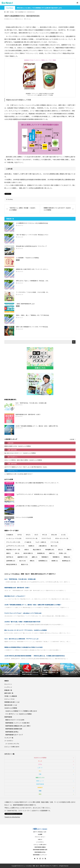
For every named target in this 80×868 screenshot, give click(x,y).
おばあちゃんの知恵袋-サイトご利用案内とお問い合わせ (21, 711)
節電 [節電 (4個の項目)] (32, 561)
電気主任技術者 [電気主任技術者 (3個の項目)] (12, 564)
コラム (40, 764)
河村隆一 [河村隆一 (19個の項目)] (63, 553)
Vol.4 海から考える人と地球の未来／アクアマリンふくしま (21, 639)
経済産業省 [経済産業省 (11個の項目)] (43, 561)
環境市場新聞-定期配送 (40, 847)
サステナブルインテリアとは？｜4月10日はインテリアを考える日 (23, 613)
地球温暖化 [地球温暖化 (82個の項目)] (50, 550)
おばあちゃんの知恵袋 (11, 708)
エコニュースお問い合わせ (12, 747)
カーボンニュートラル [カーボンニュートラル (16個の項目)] (14, 538)
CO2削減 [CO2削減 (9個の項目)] (10, 535)
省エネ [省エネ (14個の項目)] (23, 561)
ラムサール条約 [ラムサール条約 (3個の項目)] (41, 542)
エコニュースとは (9, 699)
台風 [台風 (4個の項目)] (27, 550)
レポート (40, 768)
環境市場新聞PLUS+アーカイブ (14, 735)
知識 (40, 791)
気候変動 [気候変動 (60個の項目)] (41, 553)
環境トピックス (40, 778)
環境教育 (40, 787)
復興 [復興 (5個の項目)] (8, 553)
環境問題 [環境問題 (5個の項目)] (56, 557)
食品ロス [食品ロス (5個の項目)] (25, 564)
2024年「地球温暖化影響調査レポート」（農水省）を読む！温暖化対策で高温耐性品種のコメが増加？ (33, 605)
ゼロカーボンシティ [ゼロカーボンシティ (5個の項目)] (62, 538)
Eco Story (10, 8)
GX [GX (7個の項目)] (36, 535)
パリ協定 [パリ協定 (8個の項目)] (28, 542)
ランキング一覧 (9, 738)
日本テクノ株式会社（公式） (40, 832)
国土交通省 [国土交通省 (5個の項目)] (37, 550)
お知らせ (40, 839)
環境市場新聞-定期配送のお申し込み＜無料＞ (18, 726)
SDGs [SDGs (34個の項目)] (54, 535)
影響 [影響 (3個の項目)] (69, 550)
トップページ (8, 687)
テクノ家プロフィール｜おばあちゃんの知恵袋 (18, 714)
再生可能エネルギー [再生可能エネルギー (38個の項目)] (13, 550)
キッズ (40, 761)
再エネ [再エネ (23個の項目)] (54, 546)
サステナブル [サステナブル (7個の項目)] (46, 538)
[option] (10, 670)
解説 (40, 794)
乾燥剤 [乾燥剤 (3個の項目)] (31, 546)
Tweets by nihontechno (12, 817)
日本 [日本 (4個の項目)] (17, 553)
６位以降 (72, 439)
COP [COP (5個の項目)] (19, 535)
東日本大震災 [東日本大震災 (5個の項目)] (28, 553)
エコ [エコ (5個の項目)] (63, 535)
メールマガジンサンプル (12, 744)
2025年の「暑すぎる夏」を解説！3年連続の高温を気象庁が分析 (22, 622)
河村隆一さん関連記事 (11, 696)
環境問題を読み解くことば (12, 702)
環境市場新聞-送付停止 (12, 732)
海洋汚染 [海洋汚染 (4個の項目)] (10, 557)
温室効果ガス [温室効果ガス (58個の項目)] (22, 557)
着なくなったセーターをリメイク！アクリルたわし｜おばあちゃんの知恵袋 (26, 630)
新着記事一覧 (8, 690)
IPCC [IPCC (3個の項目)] (45, 535)
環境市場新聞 (8, 717)
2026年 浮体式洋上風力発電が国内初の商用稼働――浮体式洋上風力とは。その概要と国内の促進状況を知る (35, 656)
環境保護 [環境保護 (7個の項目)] (45, 557)
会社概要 (40, 834)
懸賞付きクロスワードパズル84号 (15, 720)
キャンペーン (8, 684)
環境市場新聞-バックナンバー (40, 855)
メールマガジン (9, 741)
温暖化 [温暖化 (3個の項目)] (34, 557)
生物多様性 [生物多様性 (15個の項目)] (11, 561)
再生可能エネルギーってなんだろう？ (15, 596)
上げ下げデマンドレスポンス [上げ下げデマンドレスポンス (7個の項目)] (15, 546)
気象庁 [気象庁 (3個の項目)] (52, 553)
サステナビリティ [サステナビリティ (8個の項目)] (31, 538)
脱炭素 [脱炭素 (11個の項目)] (55, 561)
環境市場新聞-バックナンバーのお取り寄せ (17, 723)
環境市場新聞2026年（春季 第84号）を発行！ (17, 588)
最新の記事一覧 (9, 693)
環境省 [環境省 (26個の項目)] (67, 557)
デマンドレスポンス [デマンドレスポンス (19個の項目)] (13, 542)
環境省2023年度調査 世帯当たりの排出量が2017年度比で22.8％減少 (24, 647)
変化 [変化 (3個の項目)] (61, 550)
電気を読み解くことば (11, 705)
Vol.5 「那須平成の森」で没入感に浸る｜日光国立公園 (20, 579)
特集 (40, 774)
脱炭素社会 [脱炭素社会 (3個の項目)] (66, 561)
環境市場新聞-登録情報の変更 (14, 729)
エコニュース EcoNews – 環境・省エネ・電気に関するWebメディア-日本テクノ (30, 574)
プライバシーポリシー (40, 837)
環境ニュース (40, 781)
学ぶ (40, 771)
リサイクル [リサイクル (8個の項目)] (54, 542)
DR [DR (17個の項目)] (28, 535)
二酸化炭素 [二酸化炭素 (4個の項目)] (42, 546)
